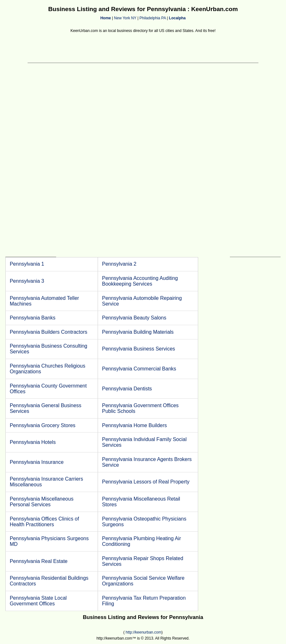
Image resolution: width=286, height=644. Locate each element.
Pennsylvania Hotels (33, 442)
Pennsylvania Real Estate (39, 561)
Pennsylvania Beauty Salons (134, 318)
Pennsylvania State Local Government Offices (38, 601)
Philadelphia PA (153, 18)
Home (105, 18)
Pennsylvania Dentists (127, 389)
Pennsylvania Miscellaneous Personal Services (42, 502)
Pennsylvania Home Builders (135, 425)
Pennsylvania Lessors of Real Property (146, 482)
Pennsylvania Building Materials (138, 332)
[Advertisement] (143, 48)
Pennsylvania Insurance (37, 462)
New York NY (125, 18)
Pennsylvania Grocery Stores (43, 425)
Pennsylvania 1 (27, 264)
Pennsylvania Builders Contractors (49, 332)
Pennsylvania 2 (119, 264)
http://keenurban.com (143, 632)
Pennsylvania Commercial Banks (139, 369)
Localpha (177, 18)
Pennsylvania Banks (33, 318)
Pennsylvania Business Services (139, 349)
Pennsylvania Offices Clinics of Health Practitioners (44, 522)
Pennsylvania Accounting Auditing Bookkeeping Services (140, 281)
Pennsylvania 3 (27, 281)
